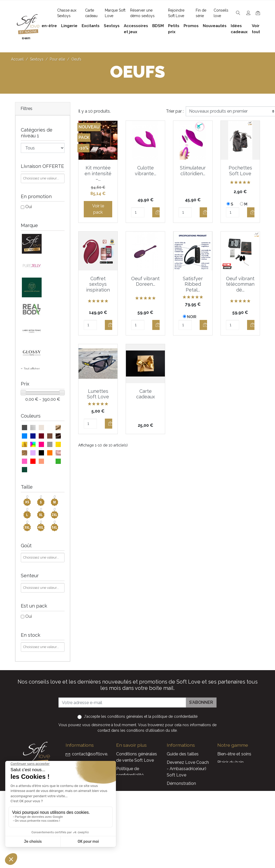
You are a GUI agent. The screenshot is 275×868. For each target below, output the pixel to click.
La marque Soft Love (188, 838)
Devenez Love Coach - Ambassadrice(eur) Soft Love (188, 769)
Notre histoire (129, 792)
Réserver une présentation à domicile (130, 807)
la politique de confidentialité (173, 716)
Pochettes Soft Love (240, 171)
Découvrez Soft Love (137, 844)
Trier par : (175, 111)
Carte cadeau (180, 830)
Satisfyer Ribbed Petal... (193, 284)
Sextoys (225, 796)
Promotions (178, 813)
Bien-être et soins (234, 754)
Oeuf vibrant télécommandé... (240, 284)
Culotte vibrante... (146, 171)
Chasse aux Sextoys (136, 836)
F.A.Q (121, 783)
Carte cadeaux (146, 394)
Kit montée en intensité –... (98, 173)
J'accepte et (141, 716)
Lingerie (225, 779)
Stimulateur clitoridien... (193, 171)
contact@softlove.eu (92, 754)
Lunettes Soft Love (98, 394)
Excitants (226, 788)
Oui (29, 207)
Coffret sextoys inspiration (98, 284)
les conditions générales (122, 716)
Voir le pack (98, 209)
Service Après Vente (186, 847)
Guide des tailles (183, 754)
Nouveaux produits (185, 821)
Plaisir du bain (230, 762)
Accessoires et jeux (236, 771)
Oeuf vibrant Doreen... (145, 281)
